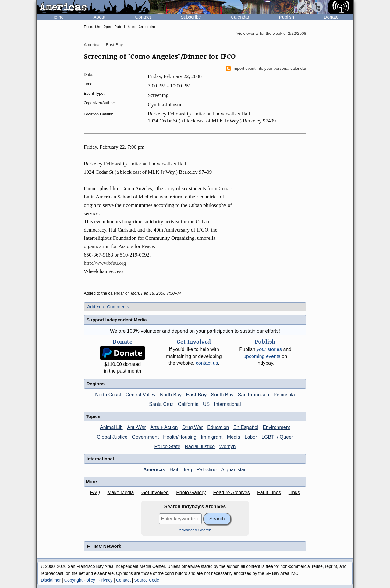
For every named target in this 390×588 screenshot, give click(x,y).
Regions (96, 384)
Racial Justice (200, 446)
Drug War (193, 427)
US (206, 404)
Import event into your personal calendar (266, 69)
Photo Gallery (191, 492)
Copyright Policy (80, 580)
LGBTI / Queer (277, 437)
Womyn (228, 446)
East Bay (114, 45)
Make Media (121, 492)
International (228, 404)
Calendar (240, 17)
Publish (287, 17)
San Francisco (253, 395)
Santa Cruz (161, 404)
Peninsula (284, 395)
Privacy (105, 580)
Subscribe (191, 17)
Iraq (188, 470)
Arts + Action (164, 427)
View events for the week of (271, 33)
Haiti (175, 470)
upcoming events (262, 356)
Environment (276, 427)
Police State (167, 446)
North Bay (171, 395)
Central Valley (140, 395)
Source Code (147, 580)
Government (145, 437)
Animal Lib (111, 427)
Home (58, 17)
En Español (246, 427)
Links (294, 492)
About (99, 17)
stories (269, 349)
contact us (207, 363)
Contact (143, 17)
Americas (93, 45)
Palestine (207, 470)
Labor (251, 437)
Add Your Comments (108, 307)
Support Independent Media (117, 320)
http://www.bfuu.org (105, 263)
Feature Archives (232, 492)
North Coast (108, 395)
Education (218, 427)
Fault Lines (269, 492)
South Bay (222, 395)
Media (234, 437)
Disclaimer (51, 580)
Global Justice (112, 437)
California (188, 404)
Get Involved (155, 492)
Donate (331, 17)
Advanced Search (195, 530)
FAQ (95, 492)
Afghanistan (234, 470)
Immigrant (212, 437)
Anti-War (136, 427)
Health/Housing (180, 437)
